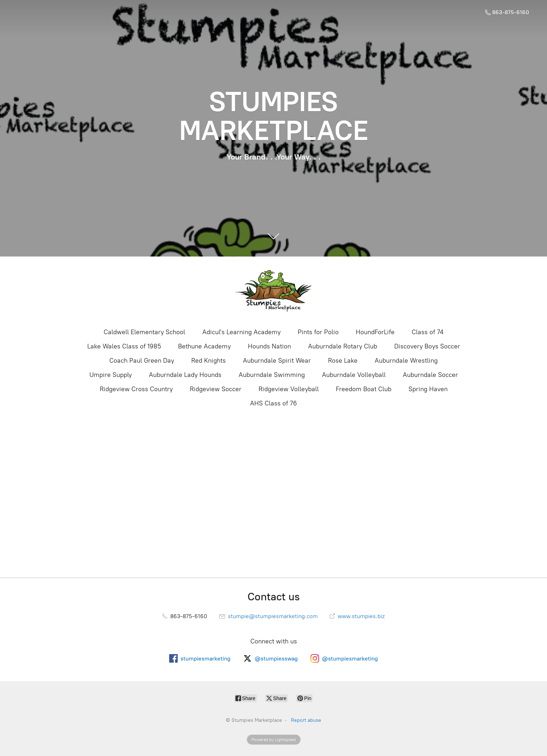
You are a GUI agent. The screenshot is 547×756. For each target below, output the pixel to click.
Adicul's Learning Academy (241, 332)
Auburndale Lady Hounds (185, 375)
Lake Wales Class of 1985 (124, 346)
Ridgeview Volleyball (289, 389)
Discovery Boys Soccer (427, 346)
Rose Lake (343, 361)
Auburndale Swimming (272, 375)
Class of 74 (428, 332)
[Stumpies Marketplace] (273, 291)
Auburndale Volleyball (354, 375)
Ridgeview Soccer (216, 389)
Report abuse (306, 720)
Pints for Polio (318, 332)
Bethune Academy (204, 346)
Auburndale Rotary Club (343, 346)
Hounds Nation (269, 346)
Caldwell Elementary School (144, 332)
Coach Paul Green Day (142, 361)
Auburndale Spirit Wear (277, 361)
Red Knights (209, 361)
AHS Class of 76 (273, 403)
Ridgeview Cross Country (136, 389)
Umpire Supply (111, 375)
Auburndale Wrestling (406, 361)
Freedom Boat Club (364, 389)
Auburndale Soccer (430, 375)
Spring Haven (428, 389)
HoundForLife (375, 332)
